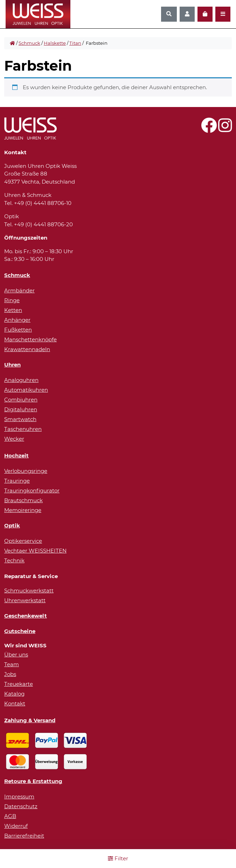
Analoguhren (21, 380)
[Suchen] (169, 14)
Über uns (16, 654)
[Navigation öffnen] (223, 14)
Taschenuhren (23, 429)
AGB (10, 816)
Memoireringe (23, 510)
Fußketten (18, 330)
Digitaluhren (21, 409)
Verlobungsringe (26, 471)
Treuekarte (19, 684)
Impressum (19, 796)
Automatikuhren (26, 390)
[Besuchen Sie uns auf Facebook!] (209, 129)
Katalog (14, 694)
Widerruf (16, 826)
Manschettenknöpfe (30, 339)
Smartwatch (20, 419)
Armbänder (19, 290)
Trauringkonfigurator (32, 490)
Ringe (12, 300)
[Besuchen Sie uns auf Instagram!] (225, 129)
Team (12, 664)
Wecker (14, 439)
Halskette (55, 43)
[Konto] (187, 14)
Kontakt (15, 703)
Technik (14, 560)
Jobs (10, 674)
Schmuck (29, 43)
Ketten (13, 310)
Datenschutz (21, 806)
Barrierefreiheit (24, 836)
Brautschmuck (23, 500)
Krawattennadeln (27, 349)
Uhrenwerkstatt (25, 600)
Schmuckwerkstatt (29, 590)
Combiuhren (21, 400)
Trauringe (17, 481)
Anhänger (17, 320)
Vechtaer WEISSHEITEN (35, 551)
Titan (75, 43)
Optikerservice (23, 541)
